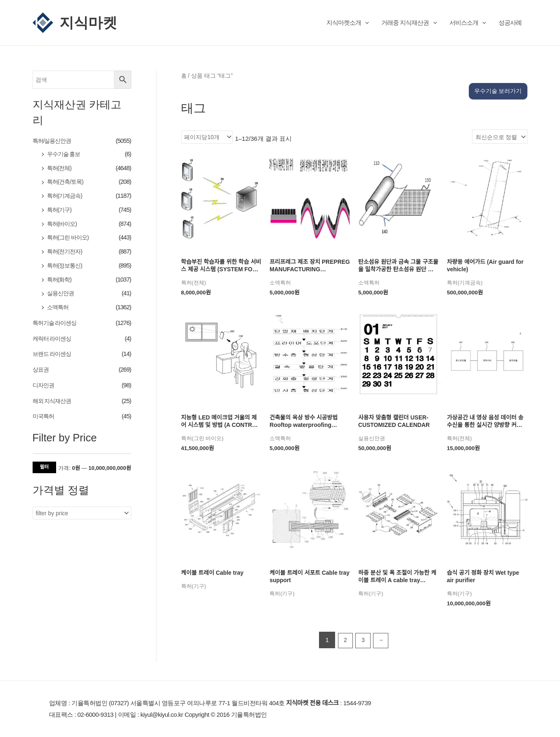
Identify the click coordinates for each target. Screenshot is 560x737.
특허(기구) (60, 210)
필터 (45, 467)
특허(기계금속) (66, 196)
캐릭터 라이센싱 (53, 338)
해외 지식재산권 (53, 401)
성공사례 (510, 23)
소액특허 (59, 307)
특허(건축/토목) (67, 182)
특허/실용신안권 (53, 141)
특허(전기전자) (66, 252)
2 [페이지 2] (344, 631)
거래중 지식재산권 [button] (409, 23)
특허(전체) (60, 168)
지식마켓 (88, 23)
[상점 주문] (498, 123)
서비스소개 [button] (468, 23)
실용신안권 (61, 293)
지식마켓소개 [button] (348, 23)
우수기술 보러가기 (496, 73)
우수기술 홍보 (65, 154)
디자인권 (44, 385)
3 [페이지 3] (363, 631)
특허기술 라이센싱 (56, 323)
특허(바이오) (63, 224)
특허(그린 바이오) (70, 238)
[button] (365, 23)
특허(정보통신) (66, 266)
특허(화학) (60, 279)
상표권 (41, 370)
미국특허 (44, 416)
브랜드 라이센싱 (53, 354)
